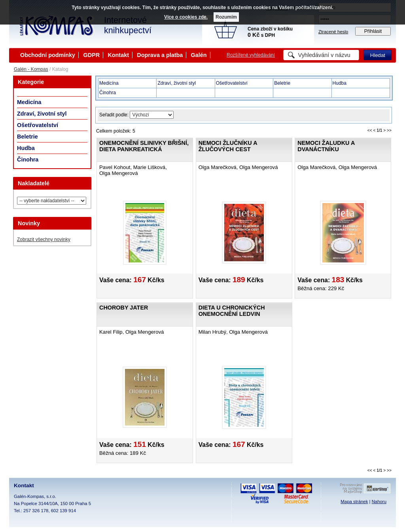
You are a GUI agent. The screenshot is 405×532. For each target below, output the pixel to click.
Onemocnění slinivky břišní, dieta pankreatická (144, 146)
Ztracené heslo (333, 32)
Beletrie (27, 137)
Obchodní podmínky (48, 55)
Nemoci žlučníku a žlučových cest (228, 146)
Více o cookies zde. (186, 17)
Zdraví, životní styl (42, 114)
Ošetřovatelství (38, 125)
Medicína (29, 102)
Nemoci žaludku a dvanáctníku (326, 146)
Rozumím (226, 17)
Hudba (26, 148)
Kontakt (118, 55)
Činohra (28, 160)
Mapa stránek (354, 502)
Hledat (378, 55)
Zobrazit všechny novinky (44, 239)
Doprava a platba (160, 55)
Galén (199, 55)
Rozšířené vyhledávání (251, 55)
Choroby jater (124, 308)
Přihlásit (373, 31)
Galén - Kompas (31, 69)
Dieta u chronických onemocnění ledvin (232, 311)
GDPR (91, 55)
